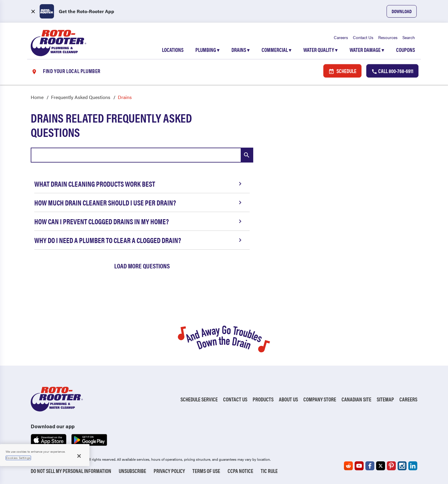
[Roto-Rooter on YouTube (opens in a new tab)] (359, 466)
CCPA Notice (240, 471)
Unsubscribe (132, 471)
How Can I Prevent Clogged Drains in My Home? (139, 221)
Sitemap (385, 399)
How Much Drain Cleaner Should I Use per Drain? (139, 202)
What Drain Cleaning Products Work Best (139, 184)
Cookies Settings (18, 458)
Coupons (405, 50)
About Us (288, 399)
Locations (173, 50)
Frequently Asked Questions (81, 97)
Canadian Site (356, 399)
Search (409, 37)
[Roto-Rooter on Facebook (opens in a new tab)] (370, 466)
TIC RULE (269, 471)
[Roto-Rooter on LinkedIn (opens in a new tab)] (413, 466)
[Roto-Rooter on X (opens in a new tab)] (381, 466)
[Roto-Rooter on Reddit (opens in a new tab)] (348, 466)
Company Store (320, 399)
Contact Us (363, 37)
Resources (388, 37)
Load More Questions (142, 266)
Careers (341, 37)
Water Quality (320, 50)
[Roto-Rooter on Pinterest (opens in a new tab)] (391, 466)
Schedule (342, 71)
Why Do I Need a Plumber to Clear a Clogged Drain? (139, 240)
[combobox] (142, 155)
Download (402, 11)
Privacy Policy (169, 471)
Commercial (276, 50)
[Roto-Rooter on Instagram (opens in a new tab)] (402, 466)
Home (37, 97)
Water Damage (367, 50)
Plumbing (207, 50)
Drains (241, 50)
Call (392, 71)
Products (263, 399)
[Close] (79, 456)
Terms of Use (206, 471)
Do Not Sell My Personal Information (71, 471)
